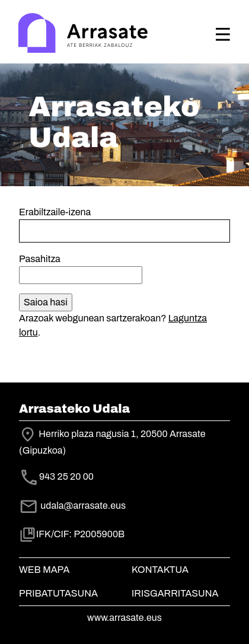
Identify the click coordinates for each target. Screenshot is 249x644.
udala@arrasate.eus (72, 506)
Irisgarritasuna (175, 593)
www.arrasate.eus (124, 618)
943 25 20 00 (66, 476)
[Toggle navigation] (223, 34)
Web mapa (44, 570)
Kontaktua (160, 570)
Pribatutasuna (58, 593)
